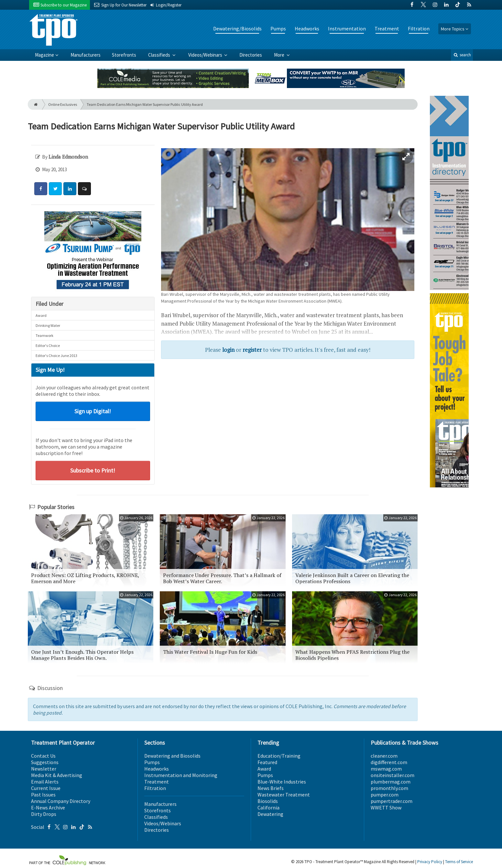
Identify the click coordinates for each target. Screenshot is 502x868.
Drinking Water (48, 325)
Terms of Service (459, 862)
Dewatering (270, 814)
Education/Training (279, 756)
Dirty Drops (44, 814)
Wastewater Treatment (284, 795)
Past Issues (43, 795)
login (228, 350)
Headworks (307, 28)
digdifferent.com (389, 762)
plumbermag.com (391, 782)
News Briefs (271, 788)
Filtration (419, 28)
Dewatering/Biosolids (237, 28)
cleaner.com (384, 756)
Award (41, 315)
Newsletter (44, 769)
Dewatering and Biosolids (172, 756)
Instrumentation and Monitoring (181, 775)
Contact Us (43, 756)
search (462, 55)
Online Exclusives (63, 104)
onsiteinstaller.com (393, 775)
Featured (267, 762)
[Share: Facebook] (41, 189)
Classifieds (160, 55)
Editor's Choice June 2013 (56, 356)
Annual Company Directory (61, 801)
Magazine (44, 55)
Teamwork (44, 335)
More (280, 55)
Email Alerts (45, 782)
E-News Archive (48, 807)
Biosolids (268, 801)
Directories (251, 55)
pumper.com (385, 795)
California (268, 807)
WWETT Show (386, 807)
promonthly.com (389, 788)
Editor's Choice (48, 345)
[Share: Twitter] (55, 189)
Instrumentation (347, 28)
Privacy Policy (430, 862)
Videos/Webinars (206, 55)
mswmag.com (386, 769)
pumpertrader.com (392, 801)
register (252, 350)
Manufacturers (86, 55)
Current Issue (46, 788)
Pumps (278, 28)
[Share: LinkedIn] (70, 189)
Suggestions (45, 762)
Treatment (387, 28)
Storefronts (124, 55)
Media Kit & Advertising (57, 775)
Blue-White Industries (282, 782)
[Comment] (84, 189)
